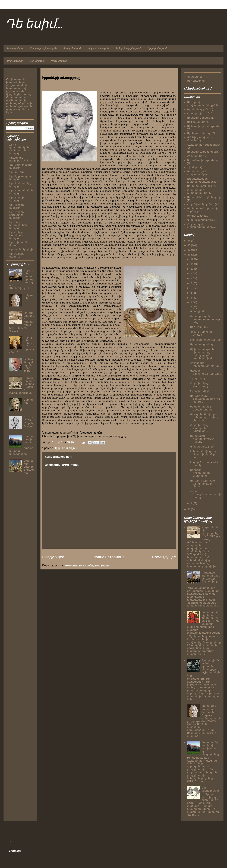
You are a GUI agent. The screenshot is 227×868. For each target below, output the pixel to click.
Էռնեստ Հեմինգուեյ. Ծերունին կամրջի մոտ (203, 454)
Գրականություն (72, 48)
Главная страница (108, 557)
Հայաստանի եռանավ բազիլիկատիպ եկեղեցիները (210, 748)
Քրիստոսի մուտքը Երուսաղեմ (29, 467)
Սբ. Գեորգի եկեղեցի (17, 206)
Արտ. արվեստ (15, 61)
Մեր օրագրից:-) (197, 81)
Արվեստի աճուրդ (198, 133)
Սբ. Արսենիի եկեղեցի (17, 199)
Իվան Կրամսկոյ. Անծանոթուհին (201, 408)
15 (189, 245)
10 (192, 269)
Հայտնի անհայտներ (201, 204)
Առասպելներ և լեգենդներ (204, 197)
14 (189, 250)
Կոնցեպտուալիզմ (202, 447)
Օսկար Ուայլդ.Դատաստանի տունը (205, 494)
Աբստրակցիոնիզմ (202, 344)
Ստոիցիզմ (28, 401)
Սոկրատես (28, 297)
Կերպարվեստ (15, 48)
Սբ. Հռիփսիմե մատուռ (19, 244)
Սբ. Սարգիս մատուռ (17, 255)
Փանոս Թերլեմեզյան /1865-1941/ (28, 365)
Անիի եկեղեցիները (210, 789)
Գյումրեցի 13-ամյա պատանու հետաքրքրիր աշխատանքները (204, 668)
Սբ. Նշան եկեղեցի (21, 249)
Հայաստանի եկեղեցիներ (204, 145)
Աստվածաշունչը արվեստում (198, 173)
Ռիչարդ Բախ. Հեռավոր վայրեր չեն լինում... (205, 399)
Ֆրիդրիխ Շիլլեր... (202, 391)
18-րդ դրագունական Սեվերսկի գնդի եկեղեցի (19, 149)
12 (192, 259)
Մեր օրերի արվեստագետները (200, 104)
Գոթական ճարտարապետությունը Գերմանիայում (211, 579)
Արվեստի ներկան (199, 118)
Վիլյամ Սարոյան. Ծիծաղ (201, 333)
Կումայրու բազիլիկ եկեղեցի (21, 159)
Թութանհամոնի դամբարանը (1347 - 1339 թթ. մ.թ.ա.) (211, 533)
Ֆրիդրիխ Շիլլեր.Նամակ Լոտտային (201, 473)
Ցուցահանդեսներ (199, 186)
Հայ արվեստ (37, 61)
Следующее (53, 557)
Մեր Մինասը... (199, 327)
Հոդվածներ (195, 156)
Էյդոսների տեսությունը (205, 340)
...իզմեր (192, 167)
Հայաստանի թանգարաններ (197, 191)
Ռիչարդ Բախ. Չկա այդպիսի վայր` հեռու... (202, 484)
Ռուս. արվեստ (59, 61)
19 (189, 241)
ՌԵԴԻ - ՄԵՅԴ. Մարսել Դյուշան (29, 423)
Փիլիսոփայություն (98, 48)
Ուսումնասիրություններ (203, 160)
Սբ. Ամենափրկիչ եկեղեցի (20, 185)
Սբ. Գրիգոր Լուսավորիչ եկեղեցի (17, 215)
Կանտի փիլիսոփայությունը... (205, 372)
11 (192, 264)
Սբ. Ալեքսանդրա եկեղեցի (20, 178)
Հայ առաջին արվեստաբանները (200, 226)
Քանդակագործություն (128, 48)
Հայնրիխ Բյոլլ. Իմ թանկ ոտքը (202, 385)
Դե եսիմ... (34, 24)
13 (189, 255)
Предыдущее (164, 557)
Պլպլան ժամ (17, 172)
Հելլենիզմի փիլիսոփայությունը (204, 364)
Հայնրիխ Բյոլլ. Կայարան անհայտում (200, 428)
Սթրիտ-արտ (195, 216)
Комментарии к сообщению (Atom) (87, 565)
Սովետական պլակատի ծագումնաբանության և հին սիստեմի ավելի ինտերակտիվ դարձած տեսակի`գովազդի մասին (204, 622)
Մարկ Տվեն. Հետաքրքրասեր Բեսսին (202, 439)
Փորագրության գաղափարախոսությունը (205, 319)
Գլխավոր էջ (195, 77)
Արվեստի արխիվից (200, 152)
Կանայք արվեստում (200, 220)
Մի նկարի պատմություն (203, 126)
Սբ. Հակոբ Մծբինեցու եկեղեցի (16, 235)
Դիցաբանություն (157, 48)
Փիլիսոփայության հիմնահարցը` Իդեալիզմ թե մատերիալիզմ (202, 354)
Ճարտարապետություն (43, 48)
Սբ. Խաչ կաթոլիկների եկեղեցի (18, 225)
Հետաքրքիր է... (197, 114)
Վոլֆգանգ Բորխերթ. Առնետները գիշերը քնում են (204, 417)
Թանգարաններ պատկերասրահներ (200, 180)
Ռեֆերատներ (196, 122)
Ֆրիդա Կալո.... (200, 378)
